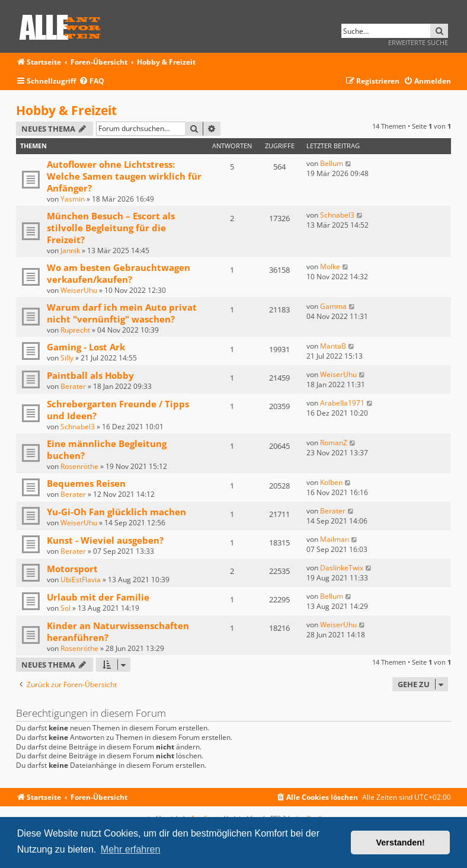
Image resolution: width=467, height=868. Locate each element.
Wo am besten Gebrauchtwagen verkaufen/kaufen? (119, 273)
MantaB (333, 346)
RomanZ (334, 443)
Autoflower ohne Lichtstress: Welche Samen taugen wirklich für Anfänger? (124, 176)
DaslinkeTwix (342, 568)
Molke (330, 267)
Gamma (333, 306)
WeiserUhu (79, 290)
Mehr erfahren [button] (131, 849)
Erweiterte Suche (418, 42)
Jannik (70, 250)
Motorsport (72, 569)
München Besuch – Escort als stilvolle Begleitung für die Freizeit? (111, 228)
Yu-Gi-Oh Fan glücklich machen (116, 512)
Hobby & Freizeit (66, 110)
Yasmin (73, 199)
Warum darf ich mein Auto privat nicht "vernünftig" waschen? (122, 313)
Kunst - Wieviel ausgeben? (105, 540)
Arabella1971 (342, 403)
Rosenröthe (79, 466)
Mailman (335, 539)
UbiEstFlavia (81, 580)
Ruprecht (75, 330)
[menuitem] (92, 82)
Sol (65, 608)
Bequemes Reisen (86, 483)
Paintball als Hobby (90, 375)
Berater (73, 386)
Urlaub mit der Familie (98, 597)
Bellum (332, 163)
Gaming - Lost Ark (86, 347)
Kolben (331, 482)
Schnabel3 (337, 215)
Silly (67, 358)
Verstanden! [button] (401, 843)
